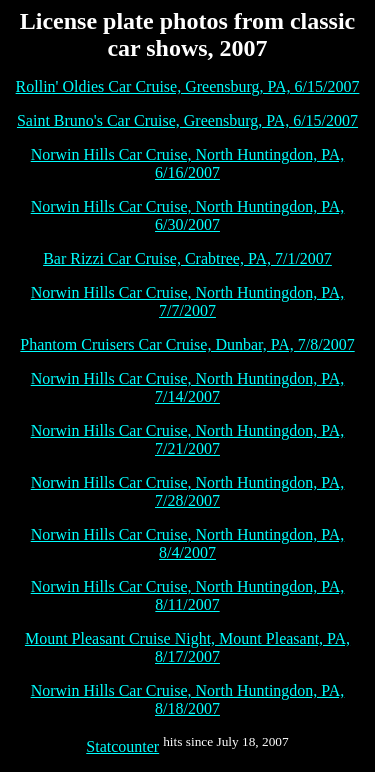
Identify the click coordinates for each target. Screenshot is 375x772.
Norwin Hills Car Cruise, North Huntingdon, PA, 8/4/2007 (188, 543)
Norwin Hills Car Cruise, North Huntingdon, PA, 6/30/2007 (188, 215)
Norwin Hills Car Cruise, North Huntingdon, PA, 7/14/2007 (188, 387)
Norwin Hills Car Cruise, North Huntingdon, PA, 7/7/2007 (188, 301)
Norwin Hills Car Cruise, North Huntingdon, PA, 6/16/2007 (188, 163)
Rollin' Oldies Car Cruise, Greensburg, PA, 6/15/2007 (188, 86)
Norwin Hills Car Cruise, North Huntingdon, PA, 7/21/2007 (188, 439)
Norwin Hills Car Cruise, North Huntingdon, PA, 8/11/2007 (188, 595)
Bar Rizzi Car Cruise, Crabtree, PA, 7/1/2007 (187, 258)
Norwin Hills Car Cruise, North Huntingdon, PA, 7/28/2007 (188, 491)
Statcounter (122, 746)
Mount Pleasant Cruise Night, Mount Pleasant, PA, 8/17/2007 (187, 647)
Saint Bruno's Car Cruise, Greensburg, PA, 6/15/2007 (187, 120)
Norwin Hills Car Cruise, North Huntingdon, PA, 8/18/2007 (188, 699)
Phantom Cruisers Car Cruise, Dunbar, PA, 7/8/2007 (187, 344)
